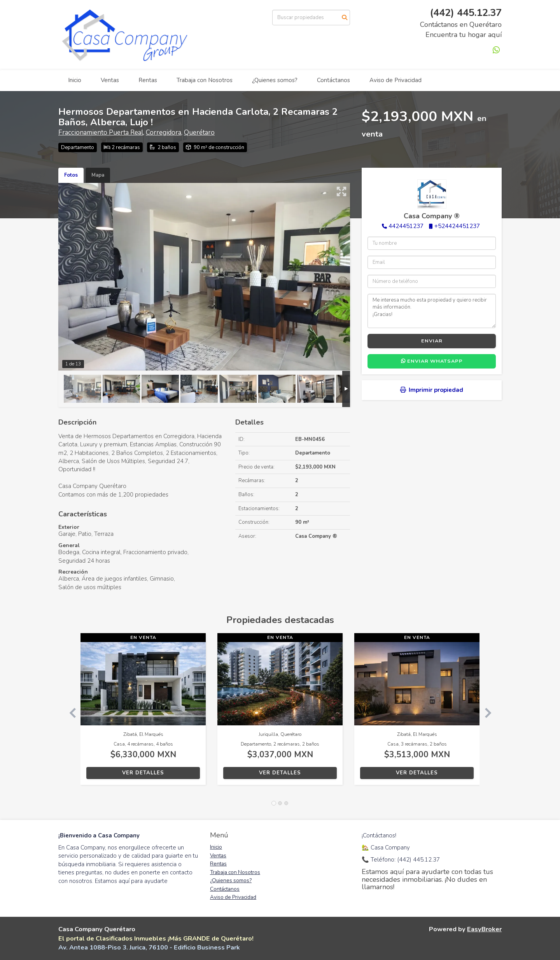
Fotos (71, 175)
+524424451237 (457, 226)
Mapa (98, 175)
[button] (69, 713)
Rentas (148, 80)
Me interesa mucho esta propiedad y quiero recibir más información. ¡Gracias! (432, 311)
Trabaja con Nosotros (205, 80)
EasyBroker (484, 929)
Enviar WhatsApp (432, 361)
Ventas (110, 80)
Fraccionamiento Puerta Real (101, 133)
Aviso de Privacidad (395, 80)
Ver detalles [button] (143, 773)
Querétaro (199, 133)
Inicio (75, 80)
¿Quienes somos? (275, 80)
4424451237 (406, 226)
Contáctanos (333, 80)
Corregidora (164, 133)
